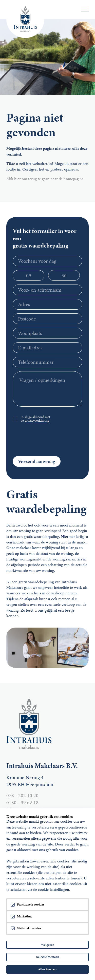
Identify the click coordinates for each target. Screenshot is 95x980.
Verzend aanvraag (37, 461)
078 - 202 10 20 (22, 795)
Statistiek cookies (29, 928)
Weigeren (48, 945)
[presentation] (51, 439)
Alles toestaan (48, 969)
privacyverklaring (37, 420)
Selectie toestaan (48, 957)
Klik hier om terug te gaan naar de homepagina (45, 179)
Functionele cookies (31, 905)
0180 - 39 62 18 (22, 802)
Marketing (24, 917)
